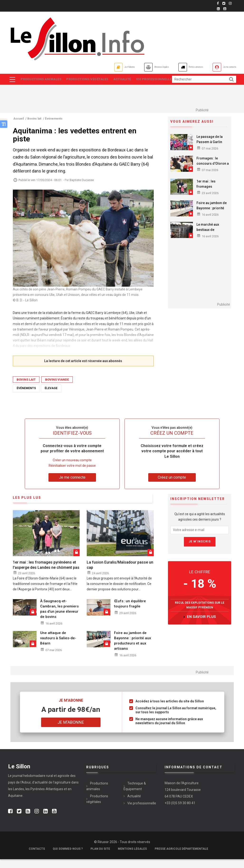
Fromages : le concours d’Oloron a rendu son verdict (213, 172)
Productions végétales (90, 80)
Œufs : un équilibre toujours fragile (130, 612)
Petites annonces (173, 67)
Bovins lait (26, 388)
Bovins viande (57, 388)
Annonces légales (122, 67)
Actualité (127, 80)
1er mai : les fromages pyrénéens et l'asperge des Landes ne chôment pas (46, 574)
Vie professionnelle (39, 87)
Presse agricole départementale (181, 858)
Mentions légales (132, 858)
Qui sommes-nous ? (68, 858)
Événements (26, 397)
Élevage (51, 397)
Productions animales (41, 80)
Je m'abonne (75, 67)
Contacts (37, 858)
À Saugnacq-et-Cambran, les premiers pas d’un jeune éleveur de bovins (59, 618)
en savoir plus (201, 625)
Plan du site (100, 858)
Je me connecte (223, 67)
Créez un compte (172, 486)
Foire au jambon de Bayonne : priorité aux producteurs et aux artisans (212, 219)
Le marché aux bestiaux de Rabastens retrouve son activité (212, 241)
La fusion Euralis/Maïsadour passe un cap (120, 574)
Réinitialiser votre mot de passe (72, 474)
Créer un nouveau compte (72, 469)
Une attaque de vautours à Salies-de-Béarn (58, 647)
